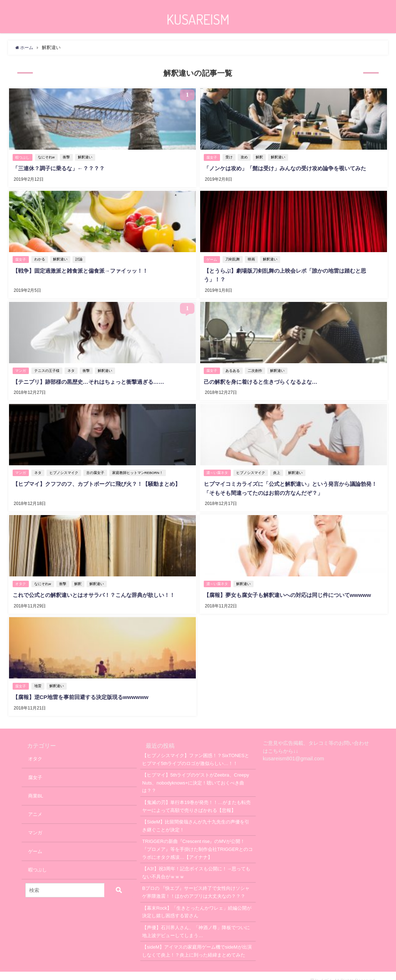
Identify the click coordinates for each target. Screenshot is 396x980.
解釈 (260, 157)
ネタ (72, 367)
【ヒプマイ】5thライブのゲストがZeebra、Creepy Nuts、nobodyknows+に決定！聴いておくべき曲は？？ (195, 773)
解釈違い (86, 157)
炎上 (278, 467)
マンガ (21, 367)
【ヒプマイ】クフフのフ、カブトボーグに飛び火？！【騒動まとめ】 (101, 478)
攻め (245, 157)
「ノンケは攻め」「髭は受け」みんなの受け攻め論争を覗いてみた (290, 168)
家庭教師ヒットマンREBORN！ (139, 467)
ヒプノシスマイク (65, 467)
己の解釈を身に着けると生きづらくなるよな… (264, 378)
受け (230, 157)
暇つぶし (23, 157)
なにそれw (47, 157)
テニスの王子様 (48, 367)
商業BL (36, 786)
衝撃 (67, 157)
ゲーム (212, 257)
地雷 (39, 677)
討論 (80, 257)
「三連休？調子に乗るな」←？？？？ (61, 168)
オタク (21, 577)
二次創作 (256, 367)
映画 (252, 257)
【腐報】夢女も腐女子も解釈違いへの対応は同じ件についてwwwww (292, 588)
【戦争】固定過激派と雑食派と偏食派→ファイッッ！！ (84, 268)
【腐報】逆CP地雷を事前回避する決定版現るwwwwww (84, 688)
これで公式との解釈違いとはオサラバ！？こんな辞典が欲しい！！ (98, 588)
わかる (41, 257)
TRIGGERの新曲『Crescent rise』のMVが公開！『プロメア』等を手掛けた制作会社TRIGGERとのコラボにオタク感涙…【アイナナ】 (197, 839)
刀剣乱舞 (234, 257)
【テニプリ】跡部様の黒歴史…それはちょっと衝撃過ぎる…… (93, 378)
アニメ (35, 805)
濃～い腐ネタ (217, 467)
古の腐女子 (96, 467)
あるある (234, 367)
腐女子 (212, 157)
